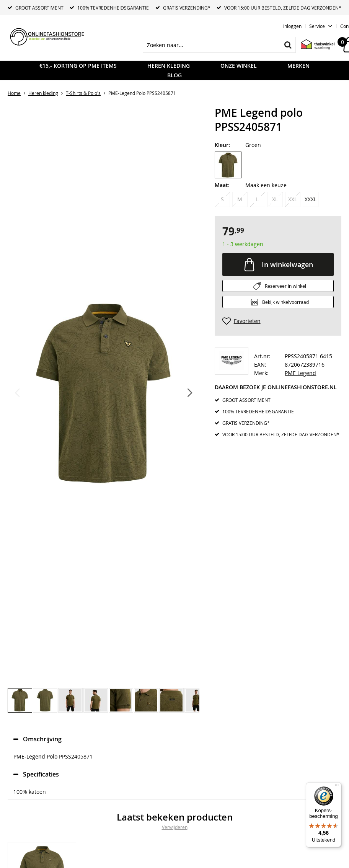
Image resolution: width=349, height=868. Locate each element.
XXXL (311, 199)
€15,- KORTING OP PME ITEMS (78, 66)
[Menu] (337, 787)
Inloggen (292, 26)
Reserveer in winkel (285, 286)
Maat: (222, 185)
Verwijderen (175, 827)
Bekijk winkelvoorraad (285, 302)
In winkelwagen (287, 264)
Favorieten (247, 321)
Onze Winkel (239, 66)
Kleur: (222, 145)
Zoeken (288, 45)
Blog (174, 75)
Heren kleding (169, 66)
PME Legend (300, 373)
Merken (298, 66)
